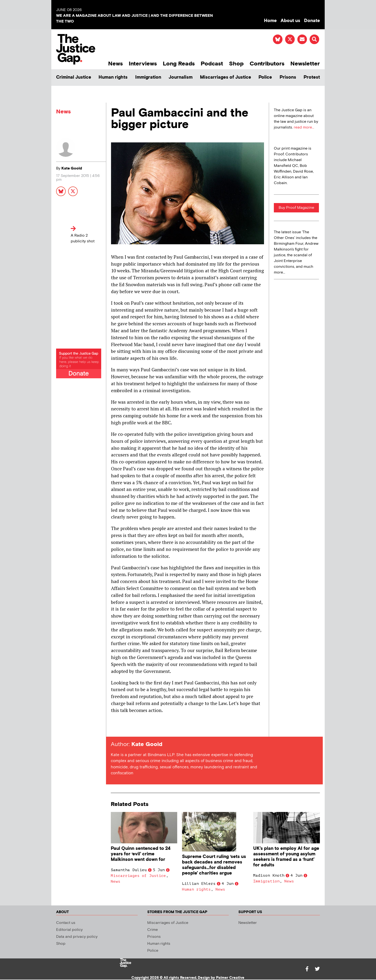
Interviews (143, 64)
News (115, 64)
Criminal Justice (74, 77)
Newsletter (305, 64)
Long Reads (179, 64)
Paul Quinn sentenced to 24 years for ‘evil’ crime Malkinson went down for (141, 854)
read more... (304, 127)
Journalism (181, 77)
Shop (236, 64)
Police (265, 77)
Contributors (267, 64)
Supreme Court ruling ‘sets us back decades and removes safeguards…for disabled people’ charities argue (214, 865)
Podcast (212, 64)
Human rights (113, 77)
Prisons (288, 77)
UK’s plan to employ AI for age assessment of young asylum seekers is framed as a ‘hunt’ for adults (286, 857)
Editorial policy (69, 930)
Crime (153, 930)
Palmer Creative (230, 978)
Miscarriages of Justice (226, 77)
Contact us (66, 923)
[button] (314, 39)
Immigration (148, 77)
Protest (312, 77)
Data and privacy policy (77, 937)
